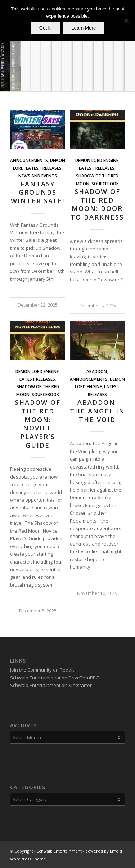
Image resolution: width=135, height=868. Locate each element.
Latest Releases (44, 168)
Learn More (84, 28)
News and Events (38, 176)
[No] (126, 21)
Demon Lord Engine (97, 160)
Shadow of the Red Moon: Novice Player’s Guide (38, 424)
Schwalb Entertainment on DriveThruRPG (55, 678)
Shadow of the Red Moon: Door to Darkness (97, 204)
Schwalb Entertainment (59, 851)
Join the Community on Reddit (42, 670)
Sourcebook (105, 184)
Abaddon (97, 371)
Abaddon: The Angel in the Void (97, 411)
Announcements (29, 160)
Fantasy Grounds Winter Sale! (38, 192)
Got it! (46, 28)
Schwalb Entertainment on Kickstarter (51, 685)
